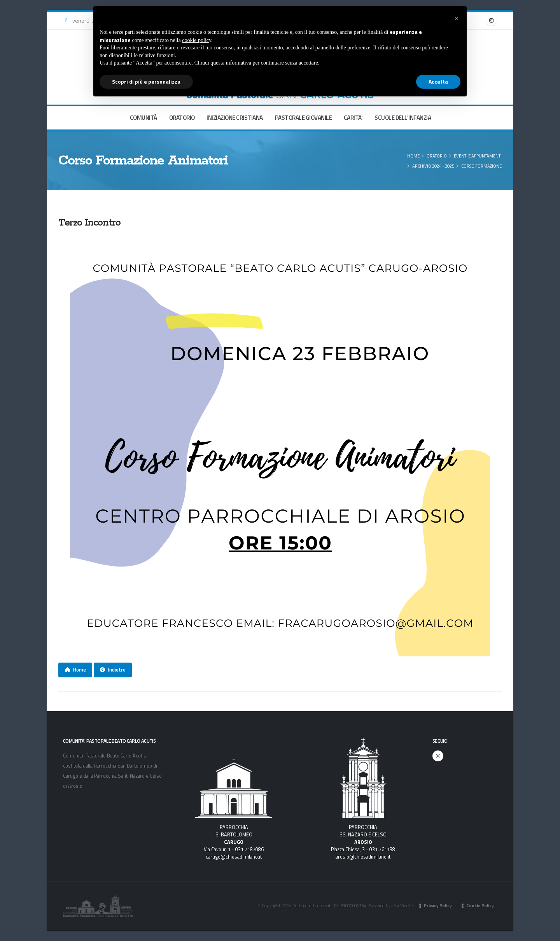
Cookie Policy (480, 906)
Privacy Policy (438, 906)
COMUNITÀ (143, 118)
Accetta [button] (438, 81)
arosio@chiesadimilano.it (363, 857)
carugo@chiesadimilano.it (234, 857)
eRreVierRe (402, 905)
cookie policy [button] (197, 40)
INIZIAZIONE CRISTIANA (235, 118)
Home (413, 156)
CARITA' (353, 118)
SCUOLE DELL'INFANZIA (403, 118)
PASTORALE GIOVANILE (304, 118)
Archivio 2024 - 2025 (433, 166)
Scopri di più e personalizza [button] (146, 81)
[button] (457, 19)
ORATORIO (182, 118)
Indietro (113, 670)
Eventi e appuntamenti (478, 156)
